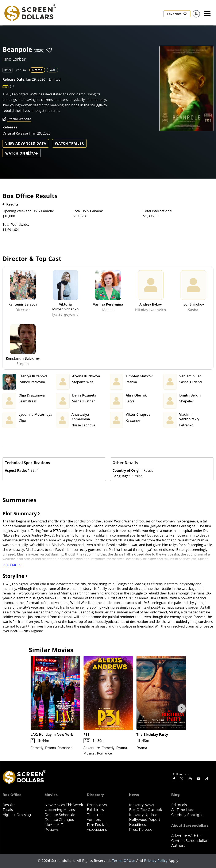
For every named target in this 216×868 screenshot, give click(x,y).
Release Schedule (60, 815)
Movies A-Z (54, 825)
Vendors (94, 820)
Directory (95, 795)
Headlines (137, 825)
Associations (97, 830)
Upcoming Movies (60, 810)
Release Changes (59, 820)
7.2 (12, 87)
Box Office (12, 795)
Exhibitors (95, 810)
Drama (37, 70)
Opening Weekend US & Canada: (28, 211)
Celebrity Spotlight (187, 815)
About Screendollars (190, 826)
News (134, 795)
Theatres (94, 815)
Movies (51, 795)
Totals (8, 810)
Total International (158, 211)
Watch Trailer (69, 143)
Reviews (52, 830)
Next (182, 708)
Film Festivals (98, 825)
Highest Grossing (17, 815)
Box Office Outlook (146, 810)
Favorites (177, 14)
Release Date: (14, 79)
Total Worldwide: (16, 224)
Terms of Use (124, 861)
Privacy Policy (156, 861)
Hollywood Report (145, 820)
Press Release (141, 830)
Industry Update (143, 815)
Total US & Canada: (88, 211)
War (52, 70)
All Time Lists (182, 810)
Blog (175, 795)
